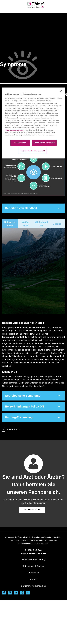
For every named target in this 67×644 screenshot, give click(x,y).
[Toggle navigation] (7, 7)
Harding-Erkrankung (19, 417)
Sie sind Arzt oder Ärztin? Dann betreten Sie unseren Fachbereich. (33, 484)
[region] (34, 123)
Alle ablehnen (20, 143)
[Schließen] (61, 91)
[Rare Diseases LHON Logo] (35, 5)
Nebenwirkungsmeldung (33, 559)
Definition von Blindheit (21, 208)
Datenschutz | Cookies (33, 566)
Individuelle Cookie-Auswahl (33, 151)
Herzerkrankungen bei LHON (24, 406)
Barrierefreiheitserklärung (34, 586)
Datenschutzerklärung (14, 130)
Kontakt (33, 579)
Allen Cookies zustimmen (44, 143)
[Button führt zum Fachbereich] (32, 510)
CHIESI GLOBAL (33, 550)
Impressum (33, 572)
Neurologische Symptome (23, 396)
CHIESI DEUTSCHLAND (34, 553)
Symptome (13, 64)
